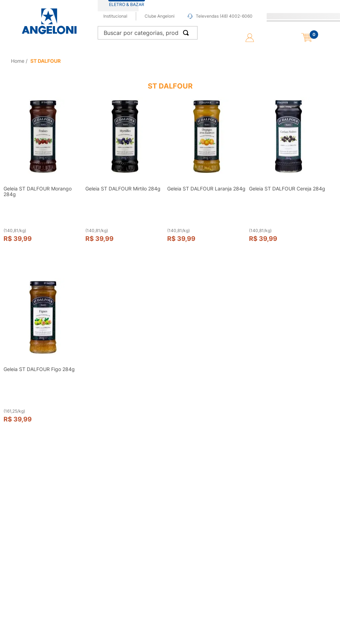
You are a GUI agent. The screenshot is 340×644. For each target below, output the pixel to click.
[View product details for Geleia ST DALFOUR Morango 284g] (43, 176)
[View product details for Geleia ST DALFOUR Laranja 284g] (207, 176)
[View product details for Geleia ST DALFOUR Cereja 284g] (289, 176)
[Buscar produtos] (187, 33)
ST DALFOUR (45, 61)
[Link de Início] (18, 61)
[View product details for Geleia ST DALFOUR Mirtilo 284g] (125, 176)
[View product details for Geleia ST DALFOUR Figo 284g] (43, 357)
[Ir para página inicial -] (49, 21)
